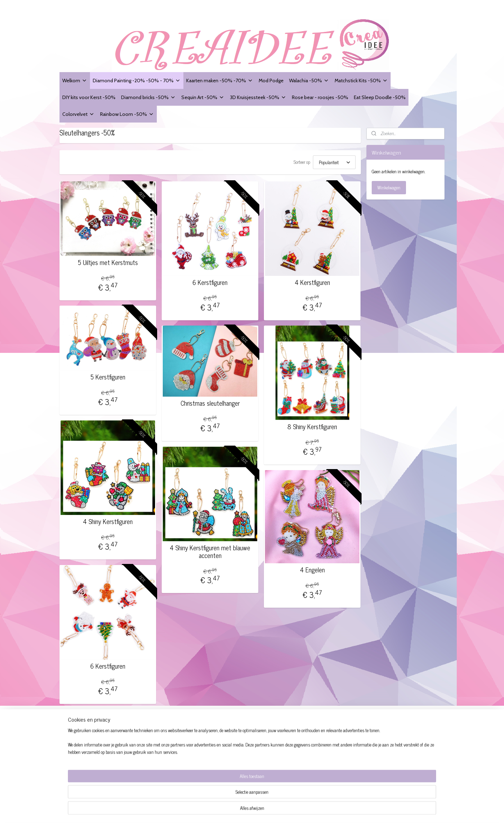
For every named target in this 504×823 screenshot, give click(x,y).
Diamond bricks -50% (148, 97)
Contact (69, 773)
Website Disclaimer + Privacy (90, 749)
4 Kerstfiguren (312, 280)
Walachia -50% (309, 80)
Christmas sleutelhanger (210, 401)
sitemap (268, 810)
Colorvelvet (78, 114)
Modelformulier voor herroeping (92, 757)
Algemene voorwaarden (84, 742)
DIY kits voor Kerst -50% (89, 97)
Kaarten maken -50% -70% (220, 80)
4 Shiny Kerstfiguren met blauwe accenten (210, 549)
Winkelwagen (389, 187)
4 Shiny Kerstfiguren (108, 519)
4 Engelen (312, 568)
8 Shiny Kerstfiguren (312, 425)
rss (278, 810)
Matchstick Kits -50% (361, 80)
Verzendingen (75, 765)
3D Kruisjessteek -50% (258, 97)
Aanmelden (309, 773)
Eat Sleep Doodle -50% (380, 97)
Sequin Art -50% (203, 97)
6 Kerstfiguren (210, 280)
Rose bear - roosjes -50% (320, 97)
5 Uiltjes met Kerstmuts (108, 260)
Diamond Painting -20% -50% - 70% (137, 80)
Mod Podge (271, 80)
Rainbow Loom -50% (127, 114)
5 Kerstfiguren (108, 375)
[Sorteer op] (334, 161)
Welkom (75, 80)
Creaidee (154, 728)
